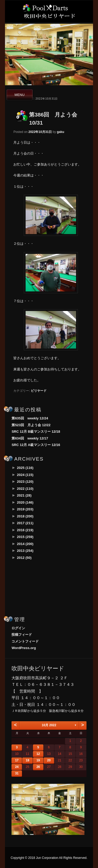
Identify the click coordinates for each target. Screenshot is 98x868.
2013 (25, 551)
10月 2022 (49, 725)
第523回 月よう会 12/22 (31, 425)
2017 (25, 523)
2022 (25, 489)
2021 (24, 495)
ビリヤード (39, 391)
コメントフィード (25, 641)
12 (38, 754)
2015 (25, 537)
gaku (61, 132)
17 (17, 760)
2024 (25, 475)
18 (28, 760)
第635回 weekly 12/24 (30, 418)
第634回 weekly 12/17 (30, 438)
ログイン (18, 628)
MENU (20, 95)
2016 (25, 530)
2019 (25, 509)
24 (17, 767)
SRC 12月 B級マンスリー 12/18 (36, 432)
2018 (25, 516)
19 (38, 760)
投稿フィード (22, 635)
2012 (24, 558)
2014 (25, 544)
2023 (25, 482)
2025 (25, 468)
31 (17, 773)
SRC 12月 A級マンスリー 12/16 (36, 445)
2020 (25, 502)
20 (49, 760)
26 (38, 767)
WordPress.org (24, 648)
